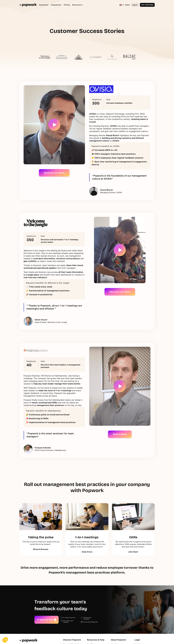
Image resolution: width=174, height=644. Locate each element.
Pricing (67, 5)
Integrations (56, 5)
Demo (127, 5)
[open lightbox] (54, 125)
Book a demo (120, 434)
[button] (77, 5)
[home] (28, 5)
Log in (135, 5)
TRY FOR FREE (147, 5)
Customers (44, 5)
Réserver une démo (54, 173)
